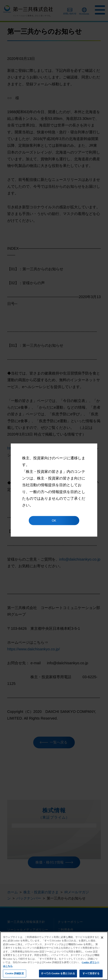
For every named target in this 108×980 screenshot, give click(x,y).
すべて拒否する (91, 973)
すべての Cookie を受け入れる (58, 973)
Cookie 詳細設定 (14, 973)
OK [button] (54, 521)
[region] (54, 956)
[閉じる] (102, 938)
